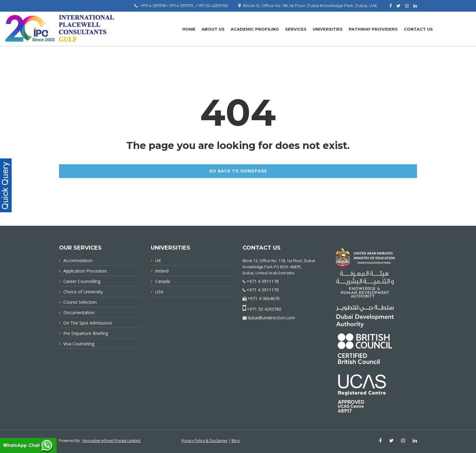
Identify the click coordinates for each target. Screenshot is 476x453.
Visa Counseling (79, 344)
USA (159, 292)
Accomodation (78, 260)
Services (296, 29)
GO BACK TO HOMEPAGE (238, 171)
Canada (163, 281)
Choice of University (83, 292)
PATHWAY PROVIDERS (373, 29)
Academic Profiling (255, 29)
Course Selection (80, 302)
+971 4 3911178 (263, 281)
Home (189, 29)
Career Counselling (82, 281)
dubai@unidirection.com (271, 318)
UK (158, 260)
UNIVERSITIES (328, 29)
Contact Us (418, 29)
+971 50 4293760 (264, 309)
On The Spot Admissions (88, 323)
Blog (236, 441)
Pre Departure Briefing (86, 333)
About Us (213, 29)
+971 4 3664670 (264, 298)
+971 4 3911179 (263, 290)
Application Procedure (85, 271)
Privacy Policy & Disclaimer (205, 441)
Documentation (79, 312)
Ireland (162, 271)
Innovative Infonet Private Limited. (112, 441)
